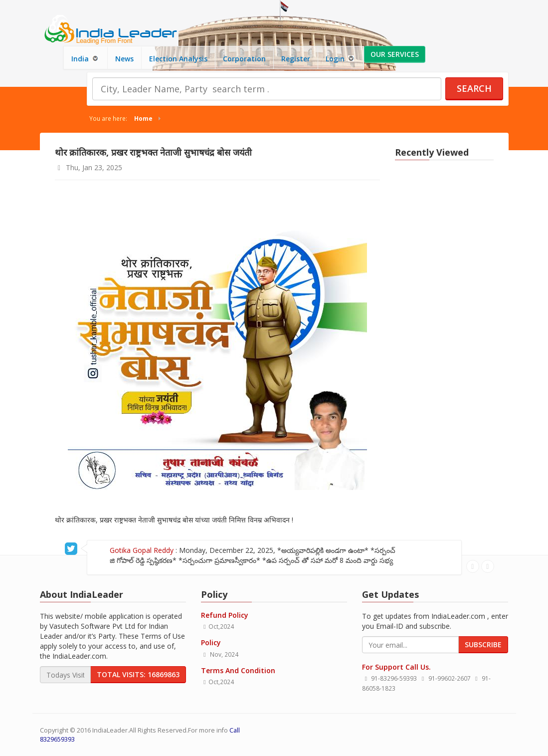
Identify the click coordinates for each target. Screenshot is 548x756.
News (124, 59)
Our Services (395, 54)
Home (143, 118)
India (86, 59)
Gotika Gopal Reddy (124, 550)
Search (474, 88)
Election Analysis (178, 59)
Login (341, 59)
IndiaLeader (110, 730)
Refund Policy (225, 615)
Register (296, 59)
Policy (211, 642)
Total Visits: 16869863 (138, 674)
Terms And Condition (238, 670)
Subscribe (483, 644)
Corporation (244, 59)
